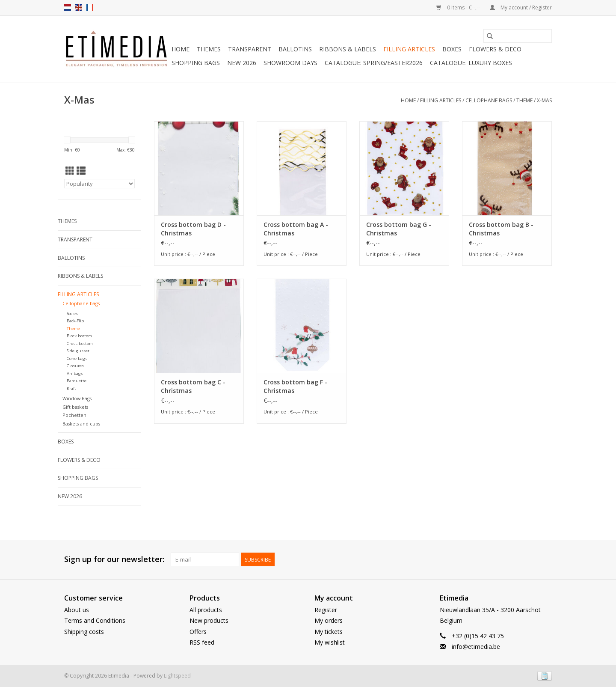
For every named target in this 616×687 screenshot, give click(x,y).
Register (326, 610)
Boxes (452, 49)
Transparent (250, 49)
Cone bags (77, 358)
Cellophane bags (489, 100)
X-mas (544, 100)
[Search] (518, 36)
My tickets (329, 632)
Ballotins (295, 49)
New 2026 (242, 63)
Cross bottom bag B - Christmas (501, 229)
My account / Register (521, 7)
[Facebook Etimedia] (530, 559)
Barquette (77, 381)
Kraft (71, 388)
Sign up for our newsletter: (114, 559)
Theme (524, 100)
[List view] (81, 171)
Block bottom (79, 336)
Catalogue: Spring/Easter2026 (374, 63)
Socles (72, 314)
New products (209, 620)
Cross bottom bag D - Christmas (193, 229)
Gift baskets (75, 407)
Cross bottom (80, 343)
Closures (75, 366)
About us (77, 610)
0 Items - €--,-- (459, 7)
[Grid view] (70, 171)
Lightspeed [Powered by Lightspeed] (177, 676)
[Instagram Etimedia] (545, 559)
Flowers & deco (495, 49)
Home (181, 49)
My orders (329, 620)
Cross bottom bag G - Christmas (399, 229)
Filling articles (409, 49)
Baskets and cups (81, 424)
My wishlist (330, 642)
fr (90, 8)
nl (68, 8)
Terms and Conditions (95, 620)
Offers (198, 632)
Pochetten (74, 415)
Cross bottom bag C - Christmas (193, 386)
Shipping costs (84, 632)
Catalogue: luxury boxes (471, 63)
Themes (209, 49)
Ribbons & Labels (348, 49)
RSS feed (202, 642)
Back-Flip (75, 321)
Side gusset (78, 351)
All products (206, 610)
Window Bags (77, 398)
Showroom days (290, 63)
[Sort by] (99, 184)
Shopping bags (196, 63)
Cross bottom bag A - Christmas (296, 229)
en (79, 8)
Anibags (75, 373)
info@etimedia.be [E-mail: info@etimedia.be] (476, 647)
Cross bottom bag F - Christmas (295, 386)
